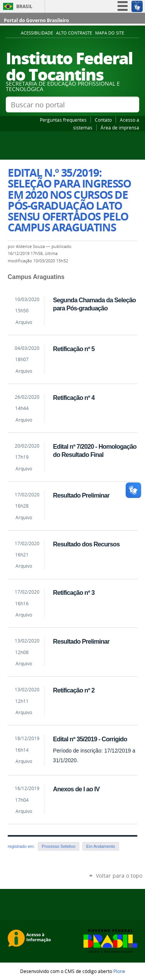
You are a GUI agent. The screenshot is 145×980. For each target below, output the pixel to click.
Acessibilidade (37, 33)
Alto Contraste (74, 33)
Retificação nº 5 (74, 349)
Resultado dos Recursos (86, 544)
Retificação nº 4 (74, 398)
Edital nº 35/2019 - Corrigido (90, 739)
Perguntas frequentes (63, 120)
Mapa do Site (110, 33)
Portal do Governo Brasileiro (36, 20)
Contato (103, 120)
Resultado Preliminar (81, 495)
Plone (119, 971)
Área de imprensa (120, 127)
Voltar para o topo (119, 876)
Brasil (24, 6)
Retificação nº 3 (74, 592)
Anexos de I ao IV (76, 789)
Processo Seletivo (59, 846)
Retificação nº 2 (74, 690)
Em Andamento (101, 846)
